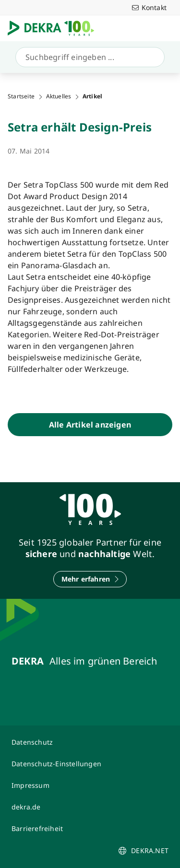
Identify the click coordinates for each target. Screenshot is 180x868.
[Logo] (55, 28)
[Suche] (88, 57)
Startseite (21, 96)
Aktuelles (59, 96)
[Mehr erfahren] (90, 579)
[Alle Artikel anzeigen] (90, 425)
